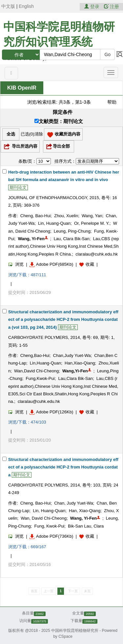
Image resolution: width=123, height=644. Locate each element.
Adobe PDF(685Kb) (51, 264)
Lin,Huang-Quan (45, 363)
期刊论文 (18, 187)
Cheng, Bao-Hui (36, 216)
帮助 (112, 102)
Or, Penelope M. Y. (92, 223)
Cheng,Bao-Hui (35, 355)
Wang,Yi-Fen (75, 371)
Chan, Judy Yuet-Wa (74, 503)
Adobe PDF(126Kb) (51, 412)
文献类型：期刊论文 (59, 121)
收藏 (90, 264)
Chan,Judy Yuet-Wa (72, 355)
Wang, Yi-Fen (31, 239)
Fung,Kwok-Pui (40, 378)
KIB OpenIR (22, 88)
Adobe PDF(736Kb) (51, 536)
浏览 (16, 264)
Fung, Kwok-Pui (50, 526)
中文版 (8, 6)
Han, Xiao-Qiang (85, 511)
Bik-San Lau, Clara (86, 526)
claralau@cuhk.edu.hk (97, 254)
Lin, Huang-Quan (54, 223)
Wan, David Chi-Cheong (44, 518)
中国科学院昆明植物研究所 (75, 631)
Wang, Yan (92, 216)
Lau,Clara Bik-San (75, 378)
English (26, 6)
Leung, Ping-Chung (72, 231)
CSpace (65, 636)
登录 (92, 7)
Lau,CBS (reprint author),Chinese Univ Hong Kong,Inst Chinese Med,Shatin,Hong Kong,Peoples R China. (63, 246)
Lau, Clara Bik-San (72, 239)
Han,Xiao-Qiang (80, 363)
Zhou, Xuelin (66, 216)
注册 (112, 7)
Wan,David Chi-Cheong (36, 371)
